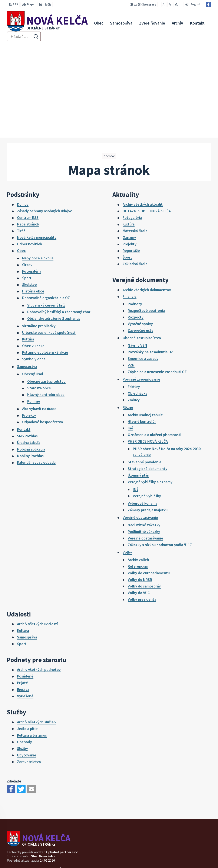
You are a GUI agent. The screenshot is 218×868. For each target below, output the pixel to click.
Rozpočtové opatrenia (146, 218)
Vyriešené (25, 603)
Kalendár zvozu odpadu (36, 370)
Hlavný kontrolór (142, 329)
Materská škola (135, 138)
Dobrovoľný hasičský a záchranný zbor (59, 219)
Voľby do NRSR (140, 487)
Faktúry (134, 294)
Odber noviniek (30, 151)
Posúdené (25, 583)
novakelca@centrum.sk (193, 853)
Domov (23, 111)
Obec (21, 158)
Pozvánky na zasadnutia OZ (150, 259)
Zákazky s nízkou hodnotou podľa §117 (160, 452)
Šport (27, 185)
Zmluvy (134, 307)
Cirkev (27, 172)
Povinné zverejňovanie (141, 286)
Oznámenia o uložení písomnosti (154, 342)
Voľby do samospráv (144, 493)
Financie (130, 204)
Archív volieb (138, 467)
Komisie (34, 308)
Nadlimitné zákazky (144, 432)
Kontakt (24, 337)
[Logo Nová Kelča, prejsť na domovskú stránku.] (47, 23)
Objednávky (138, 300)
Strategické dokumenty (148, 376)
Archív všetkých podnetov (39, 577)
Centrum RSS (28, 125)
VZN (131, 272)
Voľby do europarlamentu (149, 480)
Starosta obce (39, 295)
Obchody (24, 649)
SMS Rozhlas (27, 343)
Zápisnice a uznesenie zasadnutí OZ (157, 279)
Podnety (135, 211)
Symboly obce (34, 266)
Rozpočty (136, 224)
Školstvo (29, 192)
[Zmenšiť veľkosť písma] (164, 4)
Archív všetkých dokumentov (147, 197)
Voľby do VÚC (139, 500)
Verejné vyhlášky (147, 403)
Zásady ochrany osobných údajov (44, 118)
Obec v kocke (33, 253)
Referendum (138, 473)
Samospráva (27, 274)
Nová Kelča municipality (37, 145)
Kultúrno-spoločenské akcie (45, 260)
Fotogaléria (32, 178)
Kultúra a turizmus (32, 642)
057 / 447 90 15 (186, 848)
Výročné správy (140, 231)
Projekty (29, 322)
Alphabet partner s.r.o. (62, 759)
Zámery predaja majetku (148, 417)
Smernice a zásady (143, 266)
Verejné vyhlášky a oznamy (150, 389)
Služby (22, 656)
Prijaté (22, 590)
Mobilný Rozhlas (30, 363)
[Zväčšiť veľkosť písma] (177, 4)
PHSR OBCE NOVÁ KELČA (148, 348)
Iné (130, 335)
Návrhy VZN (137, 252)
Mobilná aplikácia (31, 356)
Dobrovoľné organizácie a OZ (46, 205)
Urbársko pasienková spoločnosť (49, 240)
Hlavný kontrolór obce (46, 302)
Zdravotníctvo (29, 669)
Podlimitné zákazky (144, 439)
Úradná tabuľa (29, 350)
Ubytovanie (27, 662)
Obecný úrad (33, 281)
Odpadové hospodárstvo (43, 329)
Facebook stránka (189, 859)
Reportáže (131, 158)
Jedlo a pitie (27, 636)
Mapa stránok (28, 131)
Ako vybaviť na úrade (39, 316)
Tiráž (21, 138)
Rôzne (128, 315)
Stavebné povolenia (144, 369)
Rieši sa (23, 597)
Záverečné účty (141, 238)
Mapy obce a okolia (38, 165)
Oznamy (129, 145)
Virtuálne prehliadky (39, 233)
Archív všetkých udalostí (37, 531)
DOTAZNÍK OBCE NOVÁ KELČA (147, 118)
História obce (33, 198)
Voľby (127, 459)
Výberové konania (143, 411)
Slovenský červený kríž (46, 212)
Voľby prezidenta (142, 507)
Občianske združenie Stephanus (54, 226)
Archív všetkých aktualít (143, 111)
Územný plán (138, 382)
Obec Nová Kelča (43, 763)
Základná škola (135, 171)
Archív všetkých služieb (36, 629)
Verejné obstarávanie (140, 425)
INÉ (136, 396)
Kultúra (28, 246)
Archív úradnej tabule (145, 322)
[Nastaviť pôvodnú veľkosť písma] (170, 4)
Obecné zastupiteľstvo (46, 289)
